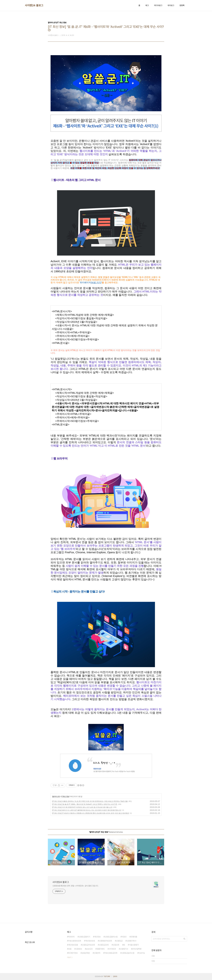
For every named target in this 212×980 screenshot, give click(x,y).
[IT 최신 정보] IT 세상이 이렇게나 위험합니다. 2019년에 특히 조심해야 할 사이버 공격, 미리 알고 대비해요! (91, 813)
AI (124, 945)
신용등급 (119, 941)
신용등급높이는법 (128, 953)
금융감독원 (86, 953)
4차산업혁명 (137, 949)
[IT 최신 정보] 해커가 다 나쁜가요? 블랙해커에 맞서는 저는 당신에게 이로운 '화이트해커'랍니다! (87, 810)
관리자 (115, 976)
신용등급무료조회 (88, 945)
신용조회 (116, 945)
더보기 (69, 957)
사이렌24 (112, 949)
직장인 (124, 937)
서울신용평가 (134, 945)
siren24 (89, 949)
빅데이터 (71, 937)
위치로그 (171, 5)
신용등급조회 (104, 945)
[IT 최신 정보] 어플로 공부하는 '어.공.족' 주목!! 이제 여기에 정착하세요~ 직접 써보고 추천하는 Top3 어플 (90, 801)
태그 (147, 5)
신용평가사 (124, 949)
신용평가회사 (131, 941)
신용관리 (97, 953)
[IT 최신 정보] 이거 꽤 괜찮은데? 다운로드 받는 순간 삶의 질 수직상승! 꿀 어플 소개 (82, 807)
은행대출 (134, 937)
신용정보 (79, 949)
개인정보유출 (73, 945)
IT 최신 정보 (65, 797)
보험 (70, 949)
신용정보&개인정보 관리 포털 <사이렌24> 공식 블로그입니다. (76, 886)
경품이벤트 (101, 949)
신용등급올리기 (84, 937)
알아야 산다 (56, 797)
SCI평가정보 (73, 953)
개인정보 (97, 937)
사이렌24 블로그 (34, 5)
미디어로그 (158, 5)
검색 (184, 939)
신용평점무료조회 (105, 941)
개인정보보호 (90, 941)
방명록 (182, 5)
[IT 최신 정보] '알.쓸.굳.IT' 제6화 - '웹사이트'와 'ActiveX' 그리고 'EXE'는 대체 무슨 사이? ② (85, 804)
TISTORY (107, 976)
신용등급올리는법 (111, 937)
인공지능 (142, 953)
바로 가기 (96, 283)
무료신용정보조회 (75, 941)
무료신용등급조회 (111, 953)
